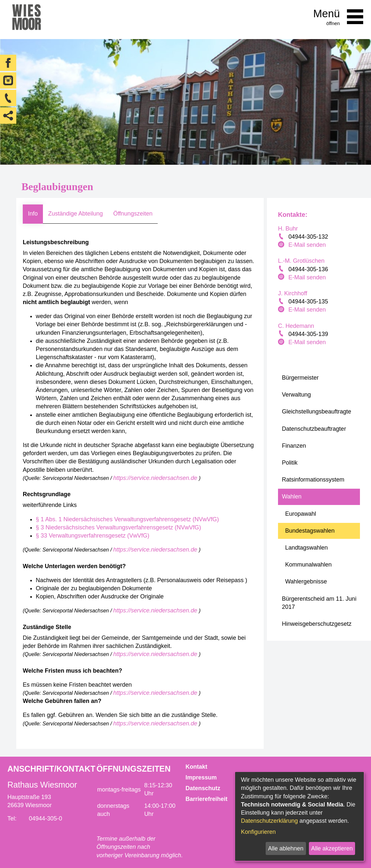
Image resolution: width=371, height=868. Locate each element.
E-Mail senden (307, 245)
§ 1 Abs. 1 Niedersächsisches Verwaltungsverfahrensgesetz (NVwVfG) (127, 519)
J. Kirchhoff (293, 293)
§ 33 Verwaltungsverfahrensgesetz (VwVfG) (93, 536)
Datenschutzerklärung (269, 821)
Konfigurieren (258, 832)
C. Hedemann (296, 326)
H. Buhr (288, 229)
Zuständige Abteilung (75, 214)
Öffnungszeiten (133, 214)
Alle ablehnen (286, 848)
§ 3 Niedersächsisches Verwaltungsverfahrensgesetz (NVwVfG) (118, 527)
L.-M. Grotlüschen (301, 261)
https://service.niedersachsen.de (156, 478)
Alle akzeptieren (332, 848)
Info (33, 214)
